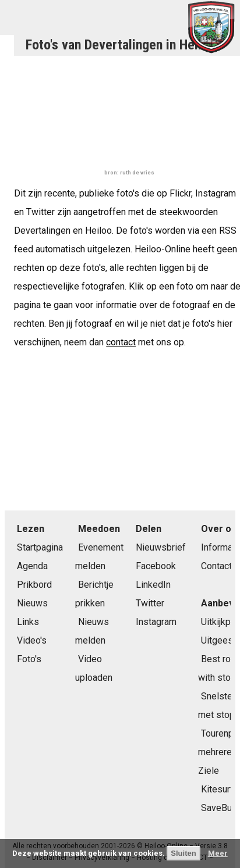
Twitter (150, 603)
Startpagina (40, 547)
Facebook (156, 566)
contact (121, 342)
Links (28, 622)
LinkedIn (153, 585)
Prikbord (34, 585)
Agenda (32, 566)
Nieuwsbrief (161, 547)
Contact (216, 566)
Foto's (29, 659)
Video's (32, 640)
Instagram (156, 622)
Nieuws (32, 603)
